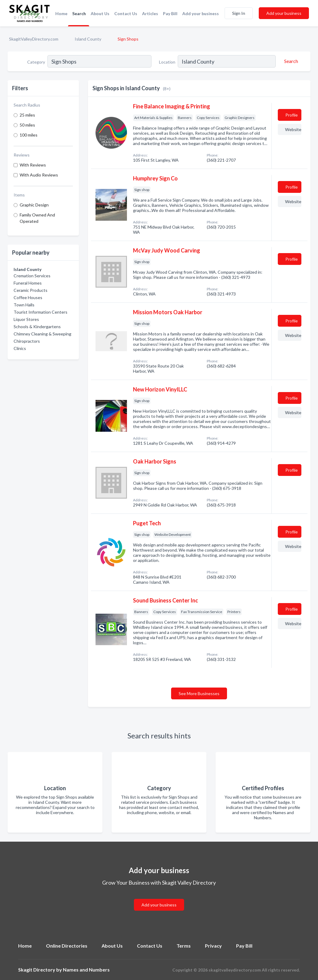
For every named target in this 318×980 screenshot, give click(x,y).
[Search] (290, 61)
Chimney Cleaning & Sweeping (42, 334)
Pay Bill (170, 13)
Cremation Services (32, 276)
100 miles (29, 135)
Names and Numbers (86, 970)
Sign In (239, 13)
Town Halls (24, 305)
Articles (150, 13)
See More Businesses (199, 693)
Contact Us (126, 13)
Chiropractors (27, 341)
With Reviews (33, 165)
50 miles (27, 125)
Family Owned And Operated (37, 218)
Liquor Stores (26, 319)
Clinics (20, 348)
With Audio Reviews (39, 175)
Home (61, 13)
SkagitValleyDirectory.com (34, 39)
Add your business (201, 13)
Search (79, 13)
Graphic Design (34, 205)
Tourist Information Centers (41, 312)
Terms (184, 946)
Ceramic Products (31, 290)
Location (167, 62)
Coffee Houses (28, 297)
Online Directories (67, 946)
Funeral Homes (28, 283)
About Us (100, 13)
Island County (88, 39)
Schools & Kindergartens (37, 327)
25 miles (27, 115)
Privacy (213, 946)
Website (293, 129)
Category (36, 62)
